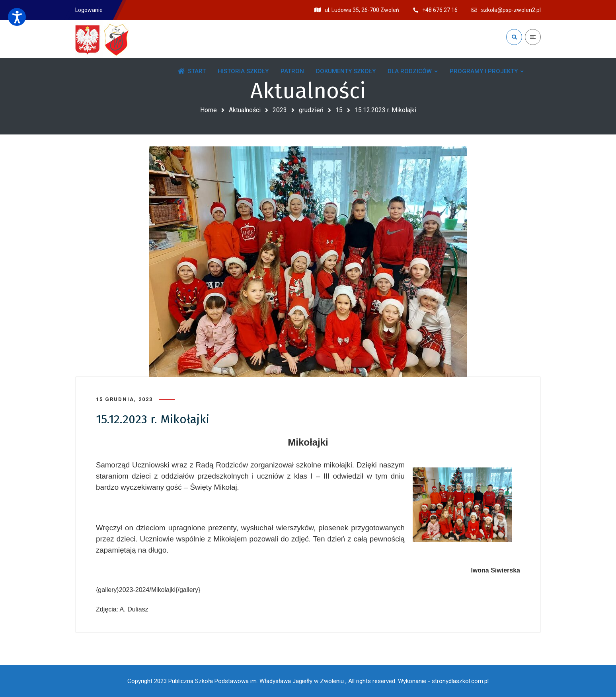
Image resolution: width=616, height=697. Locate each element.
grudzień (311, 110)
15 (339, 110)
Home (209, 110)
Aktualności (245, 110)
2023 (280, 110)
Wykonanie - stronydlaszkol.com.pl (443, 681)
